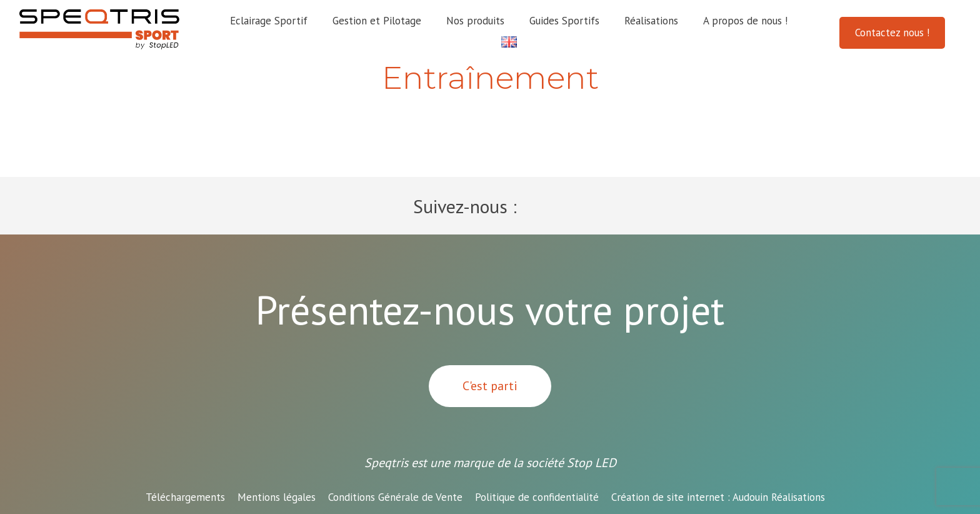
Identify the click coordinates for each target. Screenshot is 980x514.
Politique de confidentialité (537, 497)
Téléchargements (185, 497)
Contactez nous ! (892, 33)
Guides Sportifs (564, 21)
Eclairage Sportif (269, 21)
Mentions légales (277, 497)
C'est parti (490, 386)
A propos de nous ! (745, 21)
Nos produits (475, 21)
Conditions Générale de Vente (395, 497)
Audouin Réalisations (718, 497)
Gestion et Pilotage (377, 21)
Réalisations (651, 21)
